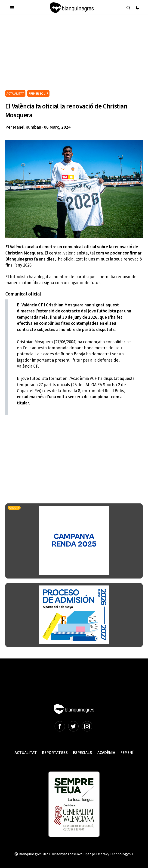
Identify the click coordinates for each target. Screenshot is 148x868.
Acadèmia (106, 752)
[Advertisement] (77, 54)
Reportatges (55, 752)
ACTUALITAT (15, 93)
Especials (83, 752)
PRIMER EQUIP (38, 93)
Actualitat (26, 752)
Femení (127, 752)
